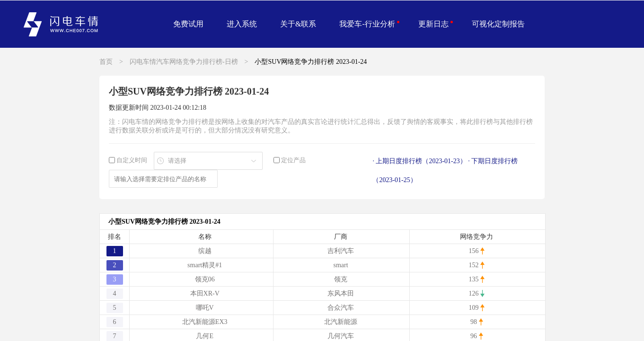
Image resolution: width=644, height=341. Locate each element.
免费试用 (188, 24)
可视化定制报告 (498, 24)
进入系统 (242, 24)
